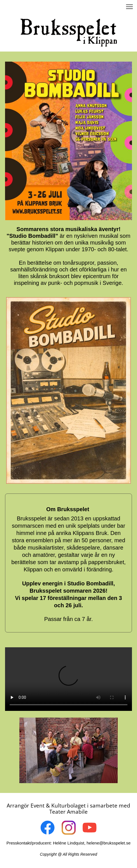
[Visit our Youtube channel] (90, 828)
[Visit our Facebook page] (48, 828)
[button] (129, 7)
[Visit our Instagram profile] (69, 828)
